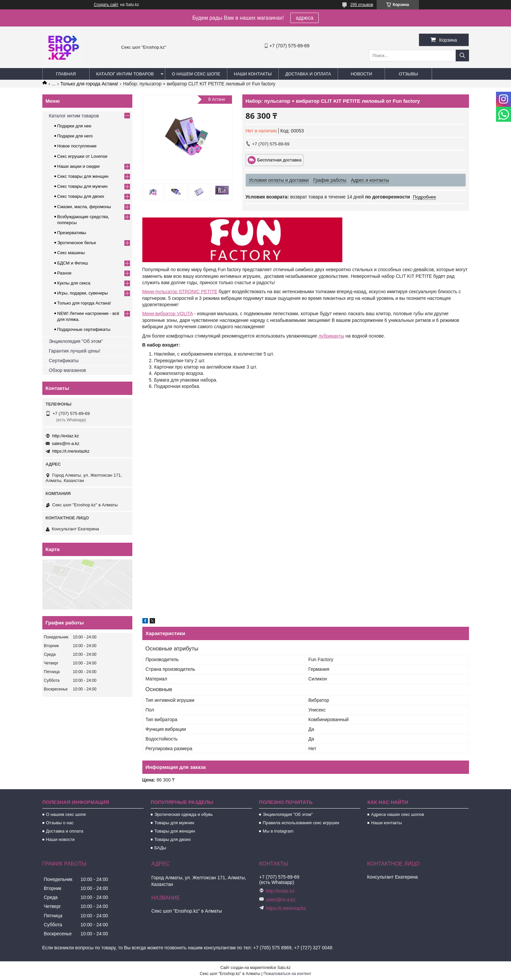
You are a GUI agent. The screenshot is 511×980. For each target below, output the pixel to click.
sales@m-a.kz (66, 443)
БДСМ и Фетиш (73, 263)
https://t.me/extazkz (71, 451)
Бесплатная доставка (279, 160)
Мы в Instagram (278, 831)
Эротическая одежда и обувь (183, 814)
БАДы (160, 848)
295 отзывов (362, 5)
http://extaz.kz (66, 436)
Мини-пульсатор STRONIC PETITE (180, 292)
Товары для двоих (173, 839)
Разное (64, 273)
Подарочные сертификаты (84, 329)
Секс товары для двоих (81, 196)
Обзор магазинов (67, 370)
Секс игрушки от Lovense (82, 156)
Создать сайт (106, 5)
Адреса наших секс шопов (397, 814)
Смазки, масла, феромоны (84, 207)
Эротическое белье (77, 243)
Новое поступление (77, 146)
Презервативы (72, 233)
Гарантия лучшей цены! (75, 351)
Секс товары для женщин (83, 176)
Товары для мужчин (174, 823)
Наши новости (60, 839)
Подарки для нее (74, 126)
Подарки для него (75, 136)
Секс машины (71, 253)
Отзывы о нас (60, 823)
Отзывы (408, 74)
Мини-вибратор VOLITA (168, 314)
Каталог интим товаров (125, 74)
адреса (304, 18)
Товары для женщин (175, 831)
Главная (66, 74)
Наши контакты (253, 74)
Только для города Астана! (89, 84)
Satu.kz (284, 968)
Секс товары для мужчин (82, 186)
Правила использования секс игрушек (301, 823)
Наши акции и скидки (78, 166)
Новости (361, 74)
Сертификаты (64, 361)
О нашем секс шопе (196, 74)
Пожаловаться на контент (287, 974)
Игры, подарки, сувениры (83, 293)
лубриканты (331, 336)
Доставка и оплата (308, 74)
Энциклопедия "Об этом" (76, 341)
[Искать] (462, 56)
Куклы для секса (74, 283)
